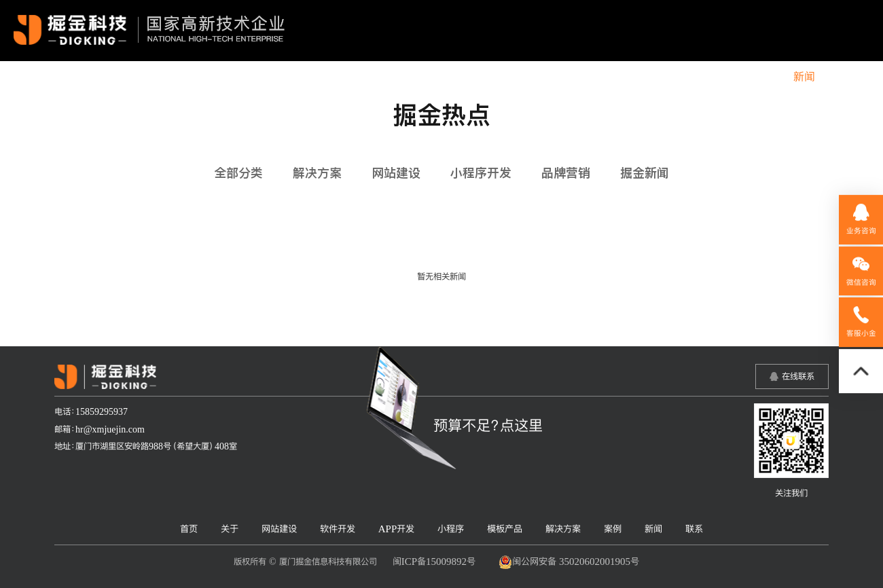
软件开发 (456, 77)
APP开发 (521, 77)
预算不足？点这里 (488, 425)
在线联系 (798, 376)
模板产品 (641, 77)
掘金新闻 (645, 173)
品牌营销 (566, 173)
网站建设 (391, 77)
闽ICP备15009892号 (434, 561)
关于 (336, 77)
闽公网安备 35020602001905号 (569, 562)
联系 (848, 77)
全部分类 (238, 173)
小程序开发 (481, 173)
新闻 (804, 77)
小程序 (581, 77)
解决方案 (706, 77)
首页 (293, 77)
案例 (761, 77)
